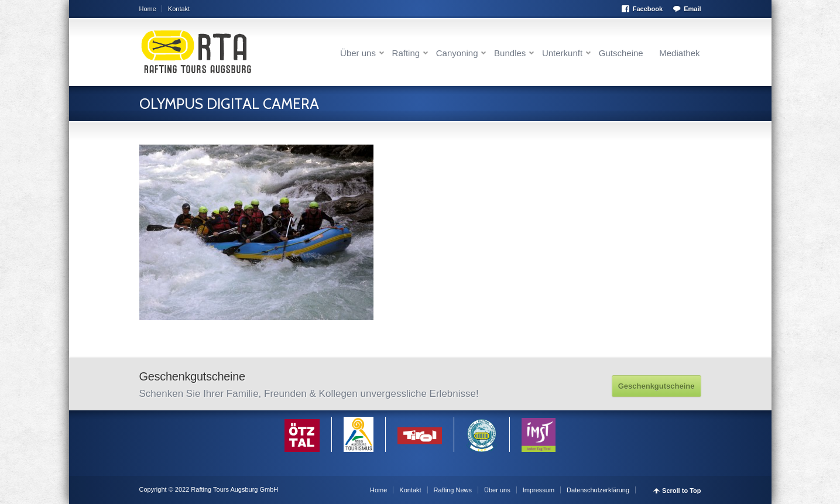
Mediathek (679, 53)
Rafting (406, 53)
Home (148, 9)
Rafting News (453, 490)
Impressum (539, 490)
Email (692, 9)
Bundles (510, 53)
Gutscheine (621, 53)
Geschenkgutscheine (656, 386)
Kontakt (179, 9)
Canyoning (457, 53)
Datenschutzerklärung (598, 490)
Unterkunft (562, 53)
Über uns (358, 53)
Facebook (648, 9)
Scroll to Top (681, 491)
